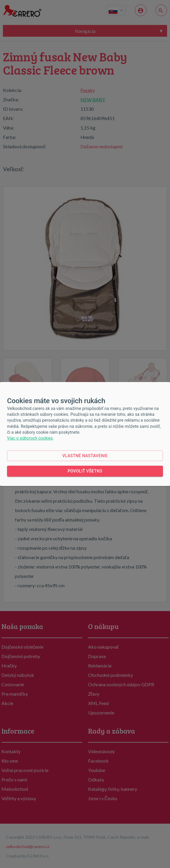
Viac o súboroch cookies (30, 438)
